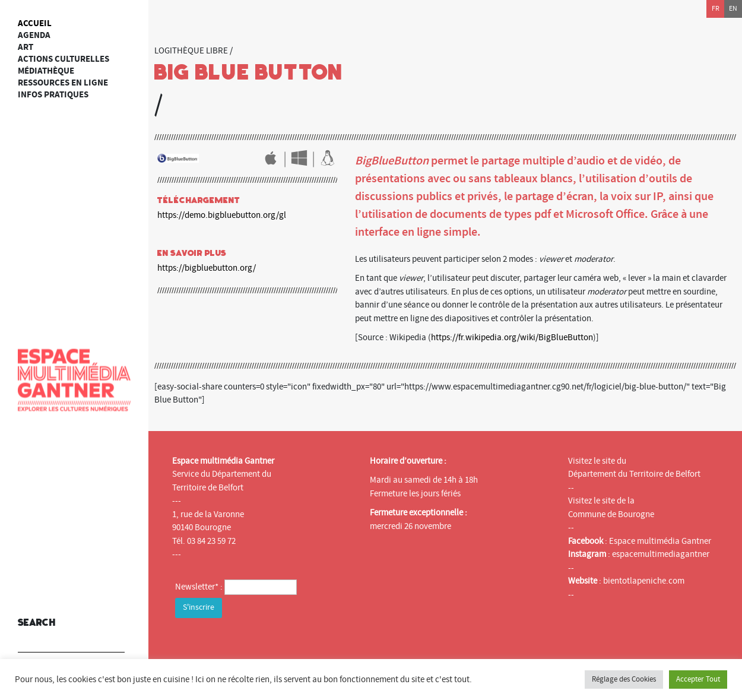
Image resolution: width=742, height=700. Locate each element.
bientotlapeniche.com (644, 581)
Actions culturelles (64, 59)
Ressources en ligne (63, 83)
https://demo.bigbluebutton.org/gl (222, 215)
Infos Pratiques (53, 95)
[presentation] (265, 644)
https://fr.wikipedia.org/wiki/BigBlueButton (512, 338)
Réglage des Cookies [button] (624, 679)
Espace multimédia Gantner (660, 541)
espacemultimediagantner (661, 554)
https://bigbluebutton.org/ (207, 268)
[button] (113, 635)
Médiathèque (46, 71)
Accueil (35, 23)
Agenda (34, 35)
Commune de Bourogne (611, 514)
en (733, 9)
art (26, 47)
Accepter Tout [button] (698, 679)
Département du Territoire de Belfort (634, 474)
